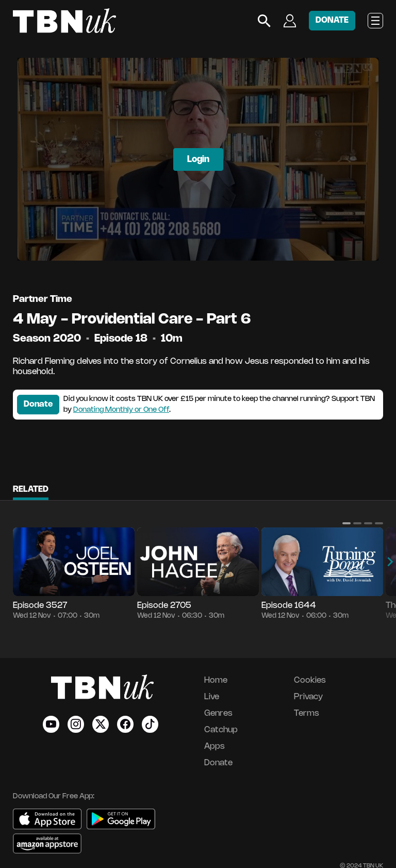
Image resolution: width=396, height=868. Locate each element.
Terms (307, 713)
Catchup (221, 730)
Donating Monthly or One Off (121, 410)
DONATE (332, 20)
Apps (214, 746)
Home (216, 680)
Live (212, 697)
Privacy (308, 697)
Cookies (310, 680)
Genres (218, 713)
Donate (38, 404)
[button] (346, 523)
